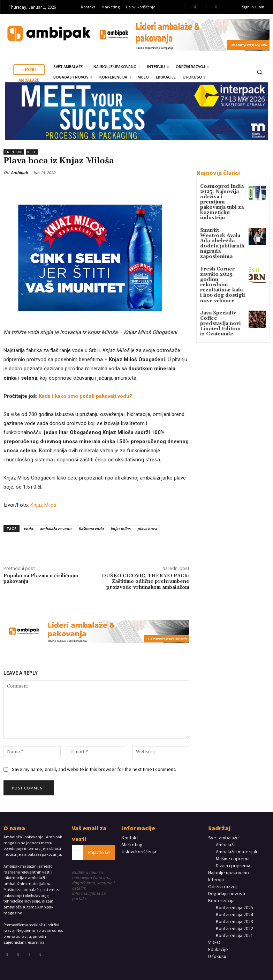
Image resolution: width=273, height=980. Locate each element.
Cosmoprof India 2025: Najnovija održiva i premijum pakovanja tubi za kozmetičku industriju (221, 198)
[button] (259, 72)
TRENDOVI (14, 152)
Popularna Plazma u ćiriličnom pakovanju (41, 579)
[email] (78, 852)
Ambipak (19, 173)
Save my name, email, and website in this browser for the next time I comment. (94, 769)
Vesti (32, 152)
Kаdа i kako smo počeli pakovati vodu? (85, 396)
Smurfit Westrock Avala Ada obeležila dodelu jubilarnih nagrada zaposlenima (222, 231)
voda (28, 529)
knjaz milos (120, 529)
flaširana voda (91, 529)
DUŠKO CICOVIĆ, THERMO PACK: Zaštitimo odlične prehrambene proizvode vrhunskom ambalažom (146, 582)
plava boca (147, 529)
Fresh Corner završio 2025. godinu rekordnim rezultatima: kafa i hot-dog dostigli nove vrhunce (221, 263)
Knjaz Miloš (43, 505)
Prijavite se (99, 852)
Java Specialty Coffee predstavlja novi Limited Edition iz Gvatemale (220, 296)
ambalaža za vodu (56, 529)
